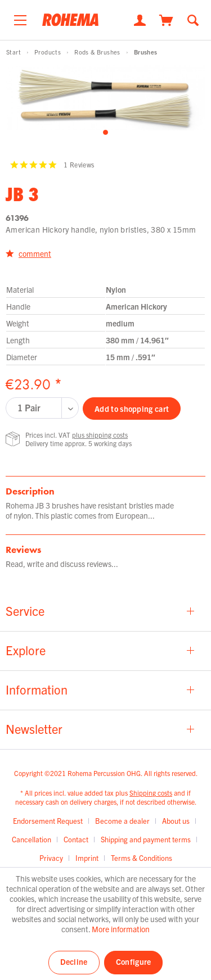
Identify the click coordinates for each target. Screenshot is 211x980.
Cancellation (32, 839)
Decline (74, 961)
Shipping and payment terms (146, 839)
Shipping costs (151, 793)
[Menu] (20, 17)
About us (176, 821)
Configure (134, 961)
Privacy (51, 858)
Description (30, 491)
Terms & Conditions (142, 858)
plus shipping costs (100, 435)
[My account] (140, 19)
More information (121, 929)
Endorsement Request (48, 821)
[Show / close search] (193, 19)
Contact (76, 839)
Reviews (23, 550)
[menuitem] (20, 17)
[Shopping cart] (166, 19)
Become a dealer (122, 821)
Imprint (87, 858)
